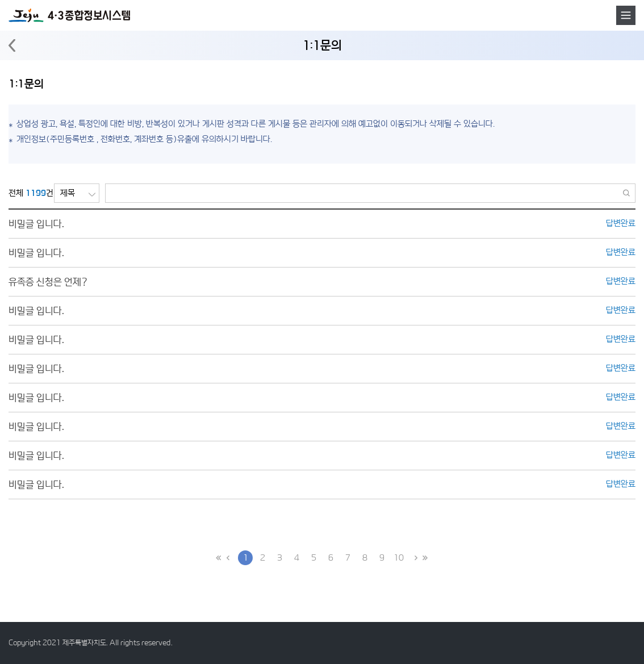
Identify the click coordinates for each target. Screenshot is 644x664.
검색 (627, 193)
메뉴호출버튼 (626, 15)
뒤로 (12, 46)
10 (399, 557)
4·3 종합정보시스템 (69, 15)
